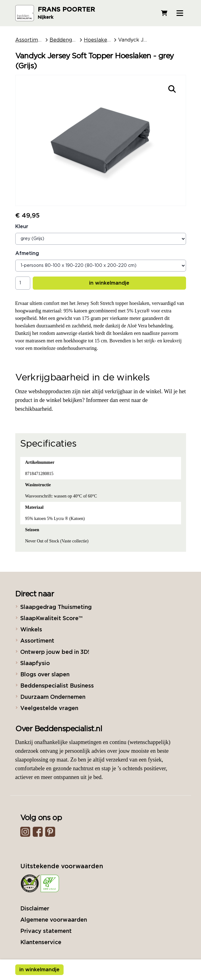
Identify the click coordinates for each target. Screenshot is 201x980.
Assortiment (31, 40)
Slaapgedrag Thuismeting (56, 607)
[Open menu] (180, 13)
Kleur (22, 227)
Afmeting (27, 253)
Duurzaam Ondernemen (53, 697)
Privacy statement (46, 931)
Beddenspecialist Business (57, 686)
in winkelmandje (109, 283)
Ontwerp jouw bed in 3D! (55, 652)
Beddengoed (65, 40)
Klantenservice (41, 943)
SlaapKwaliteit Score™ (51, 619)
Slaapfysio (35, 664)
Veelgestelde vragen (49, 708)
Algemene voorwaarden (54, 920)
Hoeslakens (98, 40)
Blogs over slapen (45, 675)
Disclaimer (35, 909)
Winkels (31, 630)
